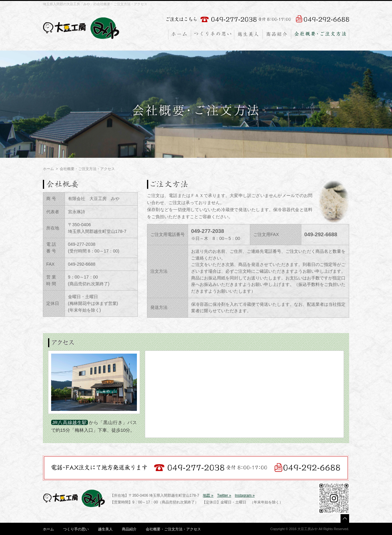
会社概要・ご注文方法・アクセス (173, 529)
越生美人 (105, 529)
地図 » (208, 495)
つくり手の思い (76, 529)
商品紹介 (129, 529)
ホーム (48, 169)
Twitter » (224, 495)
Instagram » (245, 495)
